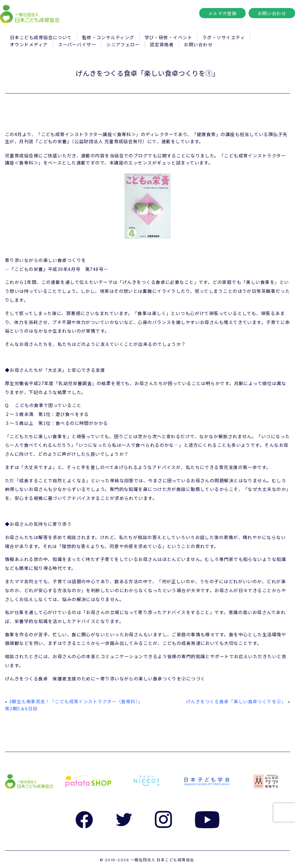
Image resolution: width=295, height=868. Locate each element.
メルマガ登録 (223, 13)
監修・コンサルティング (108, 37)
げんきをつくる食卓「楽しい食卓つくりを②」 (236, 701)
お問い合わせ (272, 13)
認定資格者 (162, 44)
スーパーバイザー (77, 44)
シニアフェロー (123, 44)
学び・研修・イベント (168, 37)
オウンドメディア (29, 44)
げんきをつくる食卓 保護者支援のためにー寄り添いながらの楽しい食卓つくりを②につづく (105, 678)
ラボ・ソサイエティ (224, 37)
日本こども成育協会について (41, 37)
